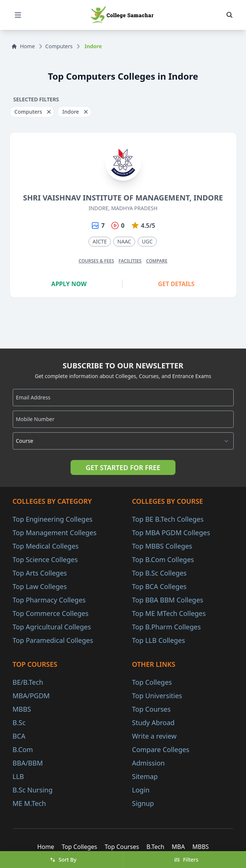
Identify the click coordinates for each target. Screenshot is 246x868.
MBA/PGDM (31, 696)
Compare (157, 261)
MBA (178, 847)
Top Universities (157, 696)
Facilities (130, 261)
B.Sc (19, 723)
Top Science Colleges (45, 559)
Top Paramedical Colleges (53, 640)
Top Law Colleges (40, 586)
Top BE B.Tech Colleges (168, 519)
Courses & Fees (96, 261)
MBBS (22, 709)
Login (141, 790)
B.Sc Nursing (33, 790)
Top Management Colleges (55, 533)
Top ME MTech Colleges (169, 613)
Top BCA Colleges (159, 586)
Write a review (154, 736)
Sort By (63, 860)
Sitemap (145, 776)
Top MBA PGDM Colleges (171, 533)
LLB (18, 776)
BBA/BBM (28, 763)
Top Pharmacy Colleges (49, 600)
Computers (59, 46)
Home (23, 46)
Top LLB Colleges (159, 640)
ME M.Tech (29, 803)
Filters (186, 860)
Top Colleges (152, 682)
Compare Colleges (161, 749)
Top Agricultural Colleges (52, 627)
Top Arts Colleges (40, 573)
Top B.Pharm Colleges (166, 627)
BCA (19, 736)
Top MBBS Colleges (162, 546)
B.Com (23, 749)
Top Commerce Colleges (51, 613)
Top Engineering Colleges (53, 519)
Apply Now (69, 284)
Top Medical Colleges (46, 546)
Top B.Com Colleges (163, 559)
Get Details (176, 284)
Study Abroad (153, 723)
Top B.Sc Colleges (159, 573)
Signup (143, 803)
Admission (149, 763)
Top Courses (152, 709)
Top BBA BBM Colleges (168, 600)
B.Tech (155, 847)
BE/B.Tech (28, 682)
